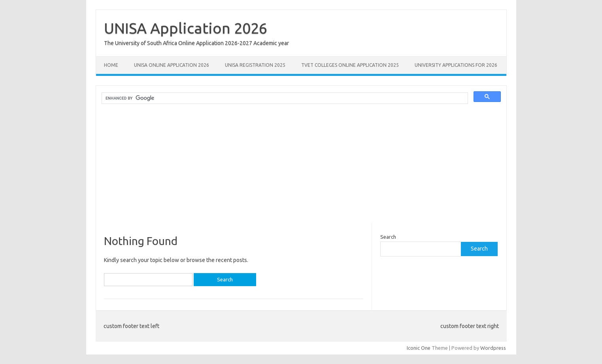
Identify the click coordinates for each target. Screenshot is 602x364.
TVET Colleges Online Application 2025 (350, 65)
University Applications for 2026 (456, 65)
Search (388, 237)
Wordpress (493, 348)
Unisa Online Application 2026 (172, 65)
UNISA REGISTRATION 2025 (255, 65)
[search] (284, 98)
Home (111, 65)
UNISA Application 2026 (186, 28)
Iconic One (419, 348)
